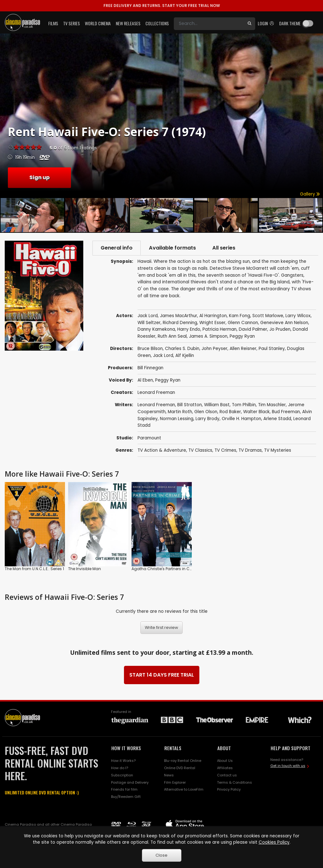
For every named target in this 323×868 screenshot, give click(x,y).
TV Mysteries (278, 450)
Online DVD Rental (180, 768)
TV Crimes (225, 450)
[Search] (209, 24)
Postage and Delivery (130, 782)
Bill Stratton (190, 405)
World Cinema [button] (98, 23)
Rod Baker (230, 412)
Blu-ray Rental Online (183, 761)
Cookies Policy (274, 842)
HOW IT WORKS (126, 748)
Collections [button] (157, 23)
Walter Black (256, 412)
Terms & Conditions (235, 782)
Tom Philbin (244, 405)
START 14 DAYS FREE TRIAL (162, 675)
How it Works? (123, 761)
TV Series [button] (71, 23)
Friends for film (124, 789)
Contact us (227, 775)
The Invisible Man (85, 569)
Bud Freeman (286, 412)
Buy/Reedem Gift (126, 797)
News (169, 775)
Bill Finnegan (150, 368)
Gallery (310, 194)
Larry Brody (208, 419)
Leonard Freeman (156, 392)
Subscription (122, 775)
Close (161, 855)
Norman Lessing (177, 419)
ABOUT (224, 748)
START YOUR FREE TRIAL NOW (162, 6)
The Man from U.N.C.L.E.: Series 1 (34, 569)
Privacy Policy (229, 789)
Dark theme (290, 23)
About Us (225, 761)
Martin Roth (180, 412)
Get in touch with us (288, 766)
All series (224, 248)
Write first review (161, 627)
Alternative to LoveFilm (184, 789)
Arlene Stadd (277, 419)
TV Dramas (250, 450)
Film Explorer (175, 782)
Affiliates (225, 768)
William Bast (217, 405)
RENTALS (173, 748)
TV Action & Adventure (162, 450)
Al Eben (145, 380)
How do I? (120, 768)
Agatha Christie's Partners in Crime (165, 569)
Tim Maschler (272, 405)
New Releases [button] (128, 23)
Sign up (39, 177)
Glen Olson (206, 412)
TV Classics (200, 450)
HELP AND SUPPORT (291, 748)
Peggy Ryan (168, 380)
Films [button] (53, 23)
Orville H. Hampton (241, 419)
